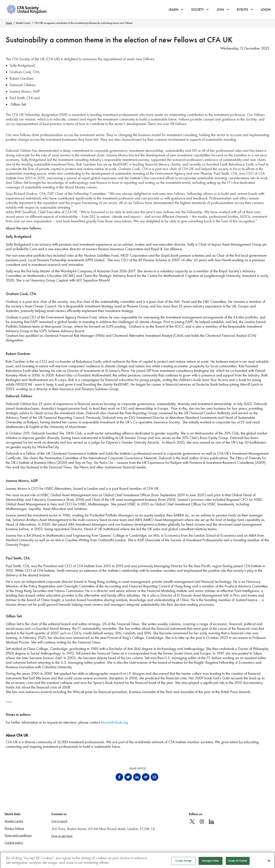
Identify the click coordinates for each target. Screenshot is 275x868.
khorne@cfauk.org (114, 722)
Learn (173, 10)
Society (197, 10)
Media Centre (23, 23)
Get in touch (59, 821)
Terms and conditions (18, 835)
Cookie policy (14, 843)
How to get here (62, 836)
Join (220, 10)
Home (9, 23)
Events (242, 10)
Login (266, 10)
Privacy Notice (14, 828)
